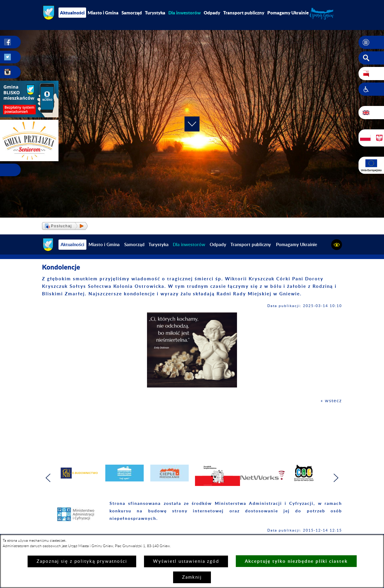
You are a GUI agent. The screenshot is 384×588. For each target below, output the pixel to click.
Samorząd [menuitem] (132, 13)
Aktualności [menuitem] (72, 13)
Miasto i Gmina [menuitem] (103, 13)
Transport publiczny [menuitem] (244, 13)
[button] (371, 42)
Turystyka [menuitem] (155, 13)
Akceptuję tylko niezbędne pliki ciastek (296, 561)
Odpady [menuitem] (212, 13)
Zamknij (192, 577)
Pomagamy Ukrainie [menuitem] (288, 13)
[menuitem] (184, 13)
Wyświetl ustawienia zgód (186, 561)
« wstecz (331, 401)
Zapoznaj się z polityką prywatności (82, 561)
